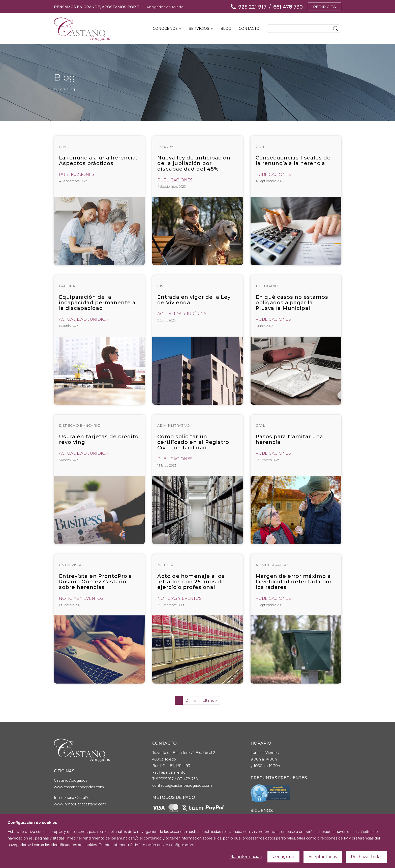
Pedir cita (325, 7)
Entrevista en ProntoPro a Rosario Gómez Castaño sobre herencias (96, 582)
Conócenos (167, 29)
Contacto (249, 29)
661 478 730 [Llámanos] (288, 7)
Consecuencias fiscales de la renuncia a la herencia (293, 160)
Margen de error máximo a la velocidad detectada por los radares (294, 582)
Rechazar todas (367, 857)
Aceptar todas (323, 857)
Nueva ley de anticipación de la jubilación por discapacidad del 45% (194, 163)
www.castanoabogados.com (79, 787)
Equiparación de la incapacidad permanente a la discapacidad (97, 303)
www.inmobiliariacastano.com (80, 804)
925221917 (165, 779)
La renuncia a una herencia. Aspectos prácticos (98, 160)
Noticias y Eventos (81, 598)
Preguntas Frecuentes (279, 778)
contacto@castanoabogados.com (182, 785)
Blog (226, 29)
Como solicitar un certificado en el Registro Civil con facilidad (193, 442)
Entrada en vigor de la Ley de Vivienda (194, 300)
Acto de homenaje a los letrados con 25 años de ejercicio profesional (191, 582)
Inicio (58, 89)
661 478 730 (188, 779)
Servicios (201, 29)
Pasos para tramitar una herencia (289, 439)
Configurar (283, 857)
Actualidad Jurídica (83, 319)
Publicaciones (77, 174)
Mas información (246, 857)
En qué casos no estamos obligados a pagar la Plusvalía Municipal (292, 303)
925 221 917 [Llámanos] (252, 7)
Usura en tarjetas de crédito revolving (99, 439)
